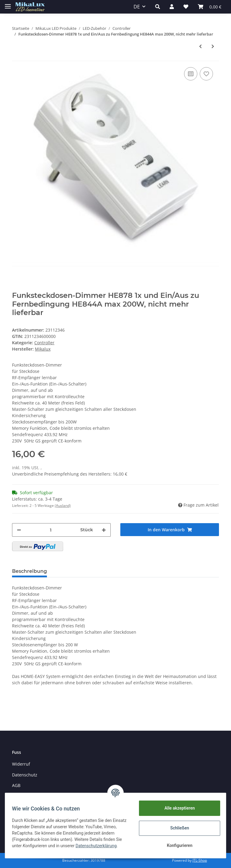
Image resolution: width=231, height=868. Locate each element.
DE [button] (137, 7)
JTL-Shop (200, 860)
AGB (16, 785)
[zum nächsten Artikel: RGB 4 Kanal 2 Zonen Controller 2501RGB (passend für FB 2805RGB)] (213, 46)
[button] (158, 7)
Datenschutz (25, 775)
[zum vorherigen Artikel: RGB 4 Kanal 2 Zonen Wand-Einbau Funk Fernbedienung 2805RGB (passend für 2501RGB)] (200, 46)
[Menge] (51, 530)
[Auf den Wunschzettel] (206, 74)
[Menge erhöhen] (104, 530)
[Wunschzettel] (186, 7)
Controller (44, 343)
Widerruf (21, 764)
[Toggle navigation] (8, 4)
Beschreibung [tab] (29, 571)
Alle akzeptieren (177, 808)
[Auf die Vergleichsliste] (191, 74)
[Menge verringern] (19, 530)
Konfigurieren (177, 845)
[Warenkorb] (210, 7)
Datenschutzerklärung (35, 849)
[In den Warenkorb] (170, 530)
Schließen (177, 828)
